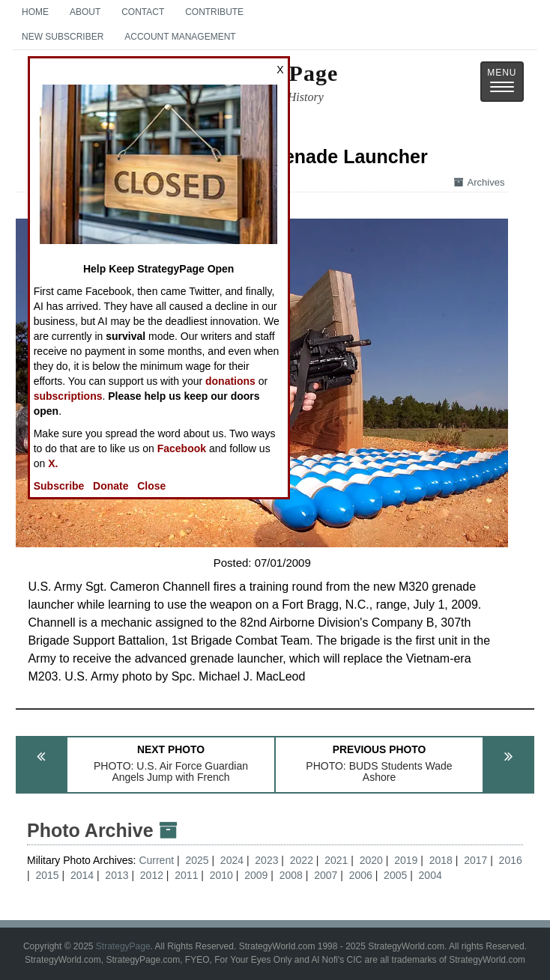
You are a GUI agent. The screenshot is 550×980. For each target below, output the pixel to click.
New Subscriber (63, 37)
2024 (232, 860)
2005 (395, 875)
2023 (266, 860)
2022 (302, 860)
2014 (82, 875)
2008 (291, 875)
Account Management (180, 37)
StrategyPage (123, 946)
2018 (441, 860)
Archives (480, 182)
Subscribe (59, 486)
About (85, 12)
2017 (475, 860)
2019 (406, 860)
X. (53, 463)
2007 (326, 875)
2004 (430, 875)
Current (158, 860)
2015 (47, 875)
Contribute (214, 12)
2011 (186, 875)
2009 (256, 875)
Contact (143, 12)
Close (151, 486)
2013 (117, 875)
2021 (336, 860)
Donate (111, 486)
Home (35, 12)
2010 (221, 875)
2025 (197, 860)
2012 (152, 875)
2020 (371, 860)
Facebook (182, 448)
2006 (361, 875)
